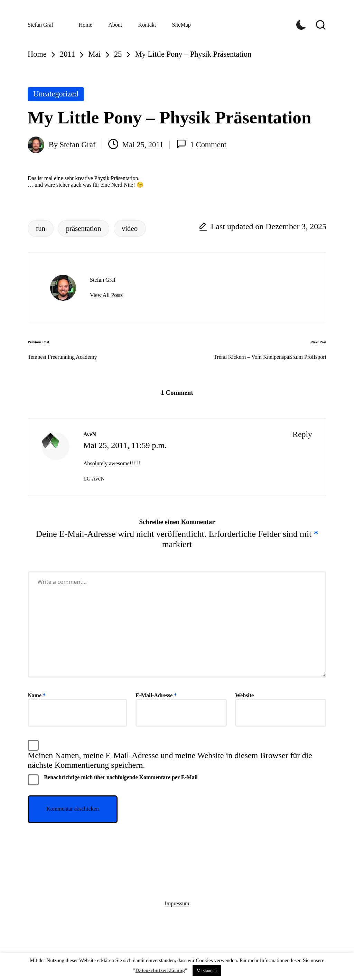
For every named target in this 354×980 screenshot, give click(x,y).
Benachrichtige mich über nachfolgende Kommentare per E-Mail (113, 780)
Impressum (177, 903)
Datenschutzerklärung (160, 970)
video (130, 228)
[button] (106, 295)
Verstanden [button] (207, 970)
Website (244, 695)
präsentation (84, 228)
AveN (90, 434)
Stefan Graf (40, 25)
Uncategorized (56, 94)
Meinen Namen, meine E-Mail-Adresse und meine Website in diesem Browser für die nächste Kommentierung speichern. (170, 760)
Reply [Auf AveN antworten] (302, 434)
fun (40, 228)
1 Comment (202, 144)
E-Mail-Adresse (156, 695)
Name (37, 695)
